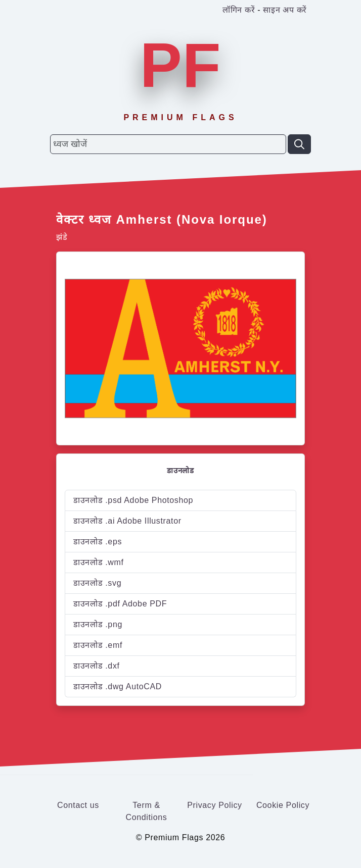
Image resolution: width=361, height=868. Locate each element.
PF (180, 65)
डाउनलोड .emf (98, 645)
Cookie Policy (283, 805)
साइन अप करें (285, 10)
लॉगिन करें (239, 10)
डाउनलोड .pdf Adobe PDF (120, 604)
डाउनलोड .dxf (97, 666)
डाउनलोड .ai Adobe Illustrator (127, 521)
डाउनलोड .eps (98, 542)
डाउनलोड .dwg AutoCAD (118, 686)
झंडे (62, 237)
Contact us (78, 805)
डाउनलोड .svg (97, 583)
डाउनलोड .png (98, 624)
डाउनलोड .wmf (99, 562)
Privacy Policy (215, 805)
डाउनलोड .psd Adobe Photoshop (133, 500)
